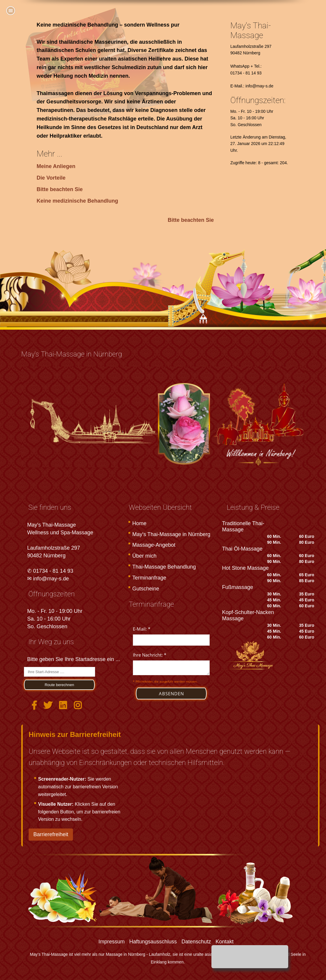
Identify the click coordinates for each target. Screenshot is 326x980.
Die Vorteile (51, 178)
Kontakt (225, 942)
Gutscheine (146, 589)
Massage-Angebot (154, 545)
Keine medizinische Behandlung (77, 201)
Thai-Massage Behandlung (164, 567)
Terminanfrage (149, 578)
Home (139, 523)
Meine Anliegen (56, 166)
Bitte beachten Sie (60, 189)
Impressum (111, 942)
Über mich (144, 556)
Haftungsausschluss (153, 942)
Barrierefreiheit (51, 834)
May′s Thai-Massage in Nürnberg (171, 534)
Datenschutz (196, 942)
